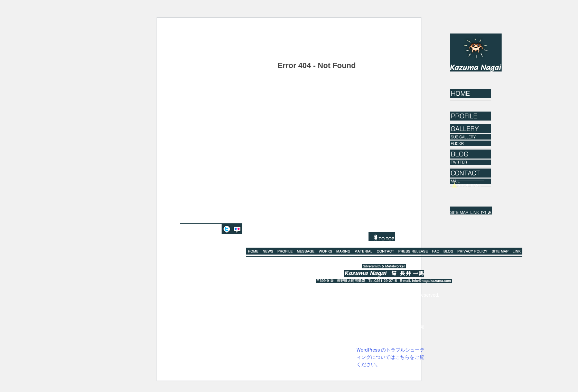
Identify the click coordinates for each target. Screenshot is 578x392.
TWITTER (227, 229)
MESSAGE (306, 251)
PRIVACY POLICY (473, 251)
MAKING (344, 251)
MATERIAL (363, 251)
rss (490, 211)
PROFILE (285, 251)
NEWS (268, 251)
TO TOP (382, 236)
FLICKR (237, 229)
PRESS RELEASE (413, 251)
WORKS (325, 251)
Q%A (436, 251)
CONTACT (385, 251)
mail (484, 211)
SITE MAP (459, 211)
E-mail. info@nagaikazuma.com (425, 281)
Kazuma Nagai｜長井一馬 (476, 52)
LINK (475, 211)
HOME (470, 93)
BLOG (449, 251)
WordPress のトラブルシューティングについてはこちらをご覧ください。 (391, 357)
